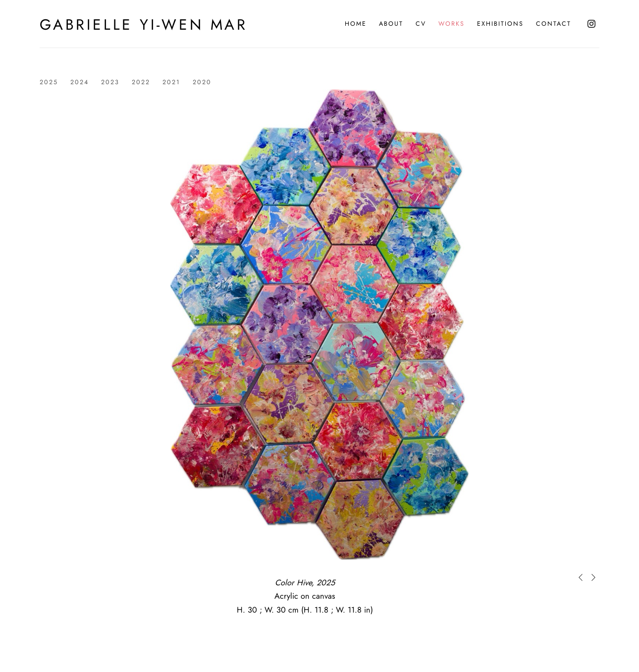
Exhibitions (500, 24)
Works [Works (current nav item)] (452, 24)
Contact (554, 24)
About (391, 24)
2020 (202, 82)
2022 (141, 82)
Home (356, 24)
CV (421, 24)
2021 (171, 82)
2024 (80, 82)
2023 (110, 82)
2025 (49, 82)
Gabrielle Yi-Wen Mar (144, 25)
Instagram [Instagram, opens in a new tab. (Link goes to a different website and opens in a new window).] (591, 24)
